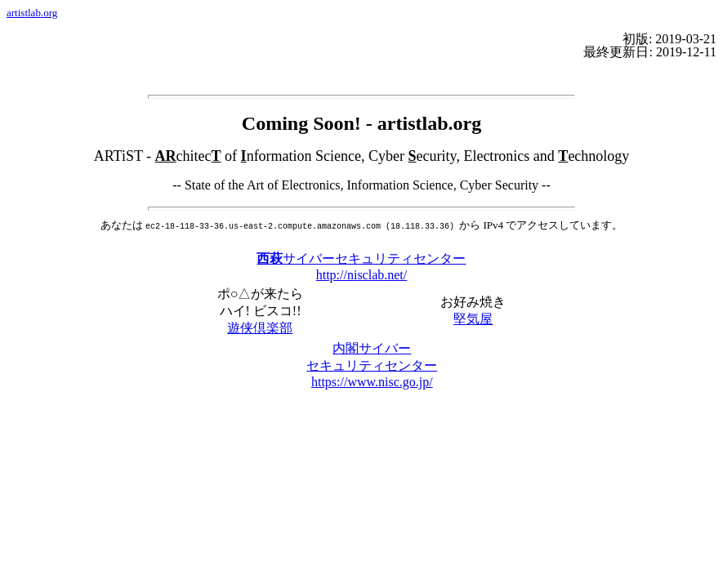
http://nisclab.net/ (362, 273)
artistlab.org (32, 13)
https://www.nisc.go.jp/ (372, 380)
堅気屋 (473, 317)
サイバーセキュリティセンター (361, 257)
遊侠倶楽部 (260, 326)
